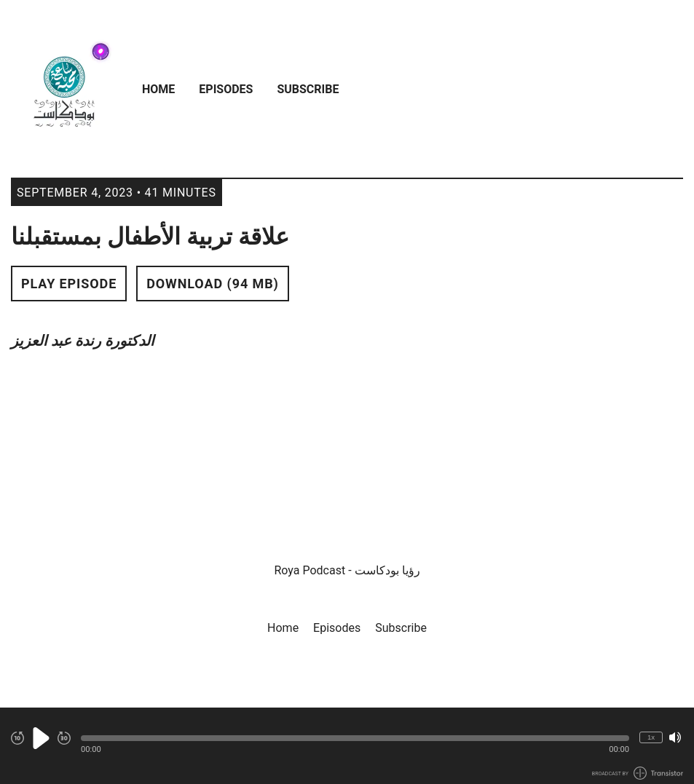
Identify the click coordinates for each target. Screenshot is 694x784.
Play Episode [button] (69, 284)
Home (158, 89)
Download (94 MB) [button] (213, 284)
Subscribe (308, 89)
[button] (355, 738)
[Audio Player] (347, 746)
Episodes (226, 89)
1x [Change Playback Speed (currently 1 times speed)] (651, 737)
